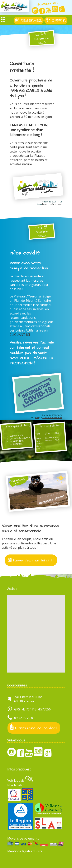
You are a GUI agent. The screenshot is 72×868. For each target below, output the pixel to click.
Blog (45, 204)
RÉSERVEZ (29, 20)
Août (57, 440)
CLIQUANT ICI (20, 335)
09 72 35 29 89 (24, 718)
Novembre (49, 438)
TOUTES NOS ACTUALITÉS (17, 443)
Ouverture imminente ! (22, 67)
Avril (38, 441)
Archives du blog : (48, 428)
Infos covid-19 (25, 253)
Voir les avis (20, 781)
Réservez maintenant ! (31, 560)
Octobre (49, 440)
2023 (57, 433)
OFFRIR (56, 20)
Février (39, 438)
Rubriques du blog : (15, 428)
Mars (39, 446)
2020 (47, 433)
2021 (38, 434)
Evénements (56, 204)
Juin (38, 448)
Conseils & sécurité (52, 417)
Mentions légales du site (25, 851)
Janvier (39, 443)
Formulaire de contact (34, 727)
